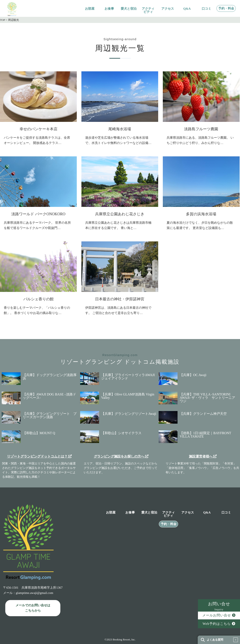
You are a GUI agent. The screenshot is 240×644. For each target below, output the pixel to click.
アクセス (168, 9)
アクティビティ (148, 10)
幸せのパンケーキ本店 (38, 129)
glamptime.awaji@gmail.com (34, 593)
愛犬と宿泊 (129, 9)
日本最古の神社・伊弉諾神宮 (120, 299)
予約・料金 (226, 9)
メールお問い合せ (219, 615)
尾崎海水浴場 (120, 129)
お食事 (109, 9)
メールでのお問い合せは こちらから (33, 608)
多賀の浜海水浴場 (201, 214)
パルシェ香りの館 (38, 299)
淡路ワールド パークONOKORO (38, 214)
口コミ (206, 9)
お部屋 (90, 9)
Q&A (187, 9)
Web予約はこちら (219, 624)
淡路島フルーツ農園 (201, 129)
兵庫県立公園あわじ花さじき (120, 214)
